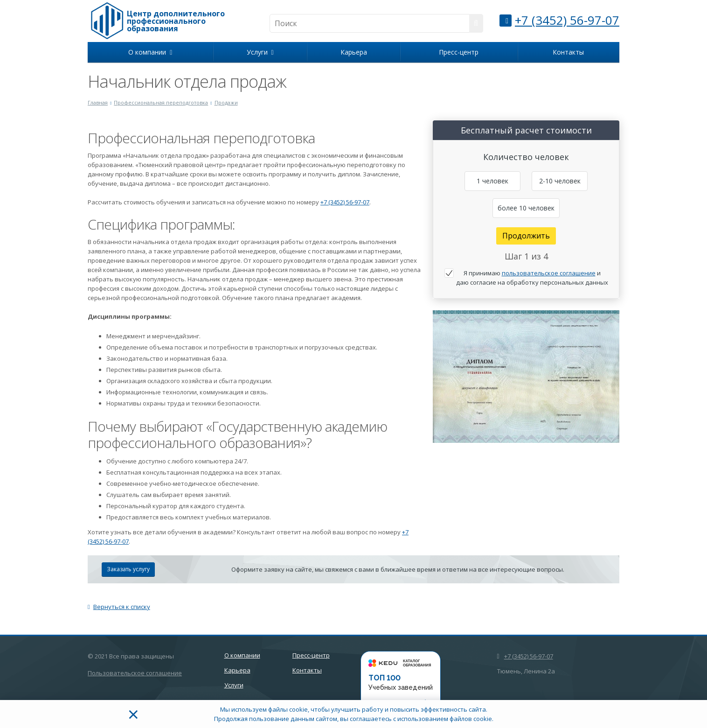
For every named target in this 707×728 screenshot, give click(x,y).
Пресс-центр (459, 52)
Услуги (260, 52)
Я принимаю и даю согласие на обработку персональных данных (532, 278)
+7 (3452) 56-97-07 (567, 20)
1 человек (492, 181)
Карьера (354, 52)
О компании (150, 52)
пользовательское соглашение (549, 273)
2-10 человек (560, 181)
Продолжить (526, 236)
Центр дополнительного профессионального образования (176, 21)
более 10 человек (526, 208)
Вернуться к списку (119, 607)
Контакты (568, 52)
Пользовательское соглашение (135, 673)
